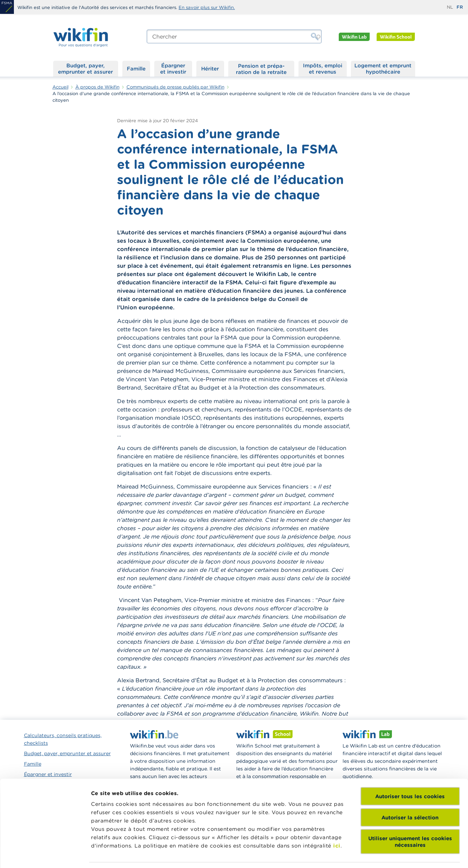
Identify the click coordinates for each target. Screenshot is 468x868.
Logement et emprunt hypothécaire (383, 69)
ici (337, 800)
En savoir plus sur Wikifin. (207, 7)
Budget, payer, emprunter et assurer (85, 69)
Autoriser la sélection (410, 772)
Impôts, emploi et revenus (323, 69)
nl (450, 7)
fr (460, 7)
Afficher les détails (117, 854)
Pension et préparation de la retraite (261, 69)
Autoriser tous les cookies (410, 751)
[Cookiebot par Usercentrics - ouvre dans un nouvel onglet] (45, 854)
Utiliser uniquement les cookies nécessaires (410, 796)
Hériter (210, 69)
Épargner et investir (173, 69)
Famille (136, 69)
